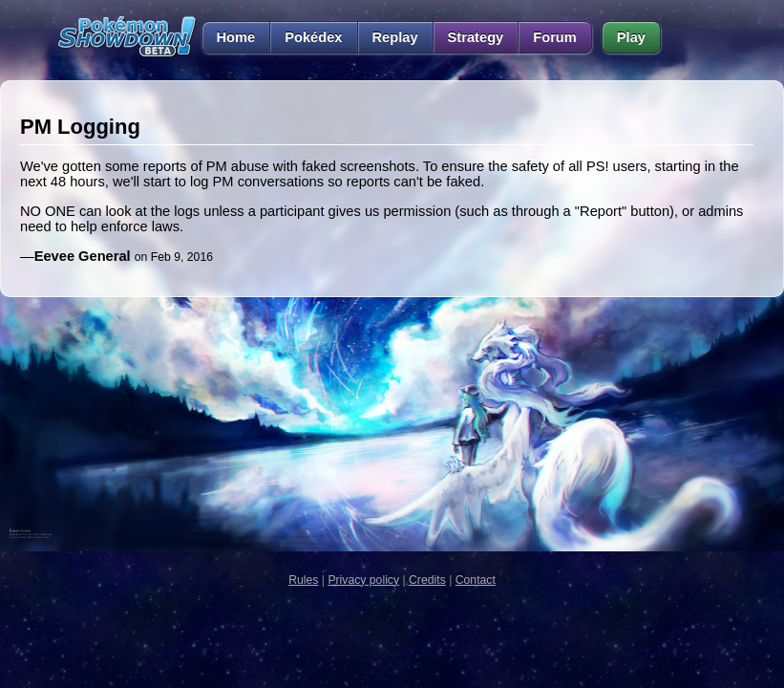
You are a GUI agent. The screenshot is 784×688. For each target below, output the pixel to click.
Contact (476, 580)
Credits (427, 580)
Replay (395, 37)
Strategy (476, 37)
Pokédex (313, 37)
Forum (555, 37)
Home (229, 37)
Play (631, 37)
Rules (303, 580)
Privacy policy (363, 580)
